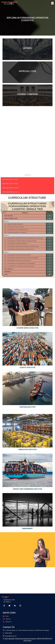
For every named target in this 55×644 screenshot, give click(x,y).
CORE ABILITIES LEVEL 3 (10, 188)
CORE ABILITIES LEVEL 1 (10, 179)
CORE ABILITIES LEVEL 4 (10, 192)
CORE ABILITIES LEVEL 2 (10, 184)
